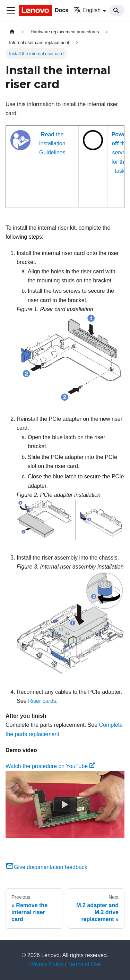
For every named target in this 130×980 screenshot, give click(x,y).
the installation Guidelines (52, 144)
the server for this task (120, 153)
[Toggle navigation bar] (11, 10)
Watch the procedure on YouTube (50, 766)
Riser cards (42, 701)
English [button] (87, 10)
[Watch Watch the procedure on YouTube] (65, 804)
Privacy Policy (46, 964)
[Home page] (12, 32)
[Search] (117, 10)
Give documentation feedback (46, 867)
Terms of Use (85, 964)
